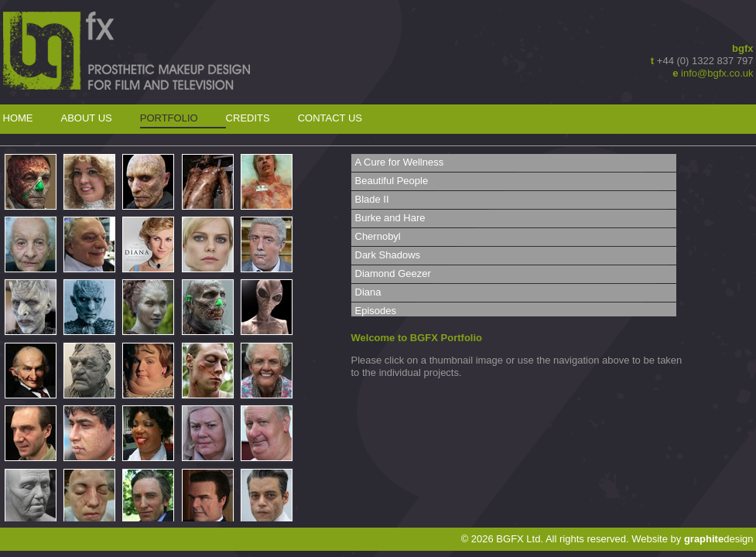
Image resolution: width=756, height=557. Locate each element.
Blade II (372, 199)
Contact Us (330, 118)
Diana (368, 292)
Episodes (376, 311)
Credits (248, 118)
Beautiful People (392, 181)
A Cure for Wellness (400, 162)
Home (18, 118)
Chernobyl (378, 236)
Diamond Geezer (393, 273)
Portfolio (169, 118)
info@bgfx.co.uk (717, 73)
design (719, 539)
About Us (87, 118)
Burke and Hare (390, 218)
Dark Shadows (388, 255)
